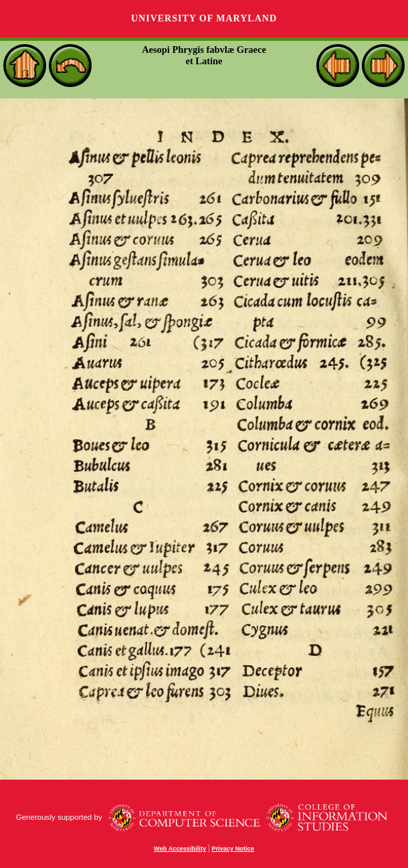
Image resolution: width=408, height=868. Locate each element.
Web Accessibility (180, 849)
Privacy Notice (233, 849)
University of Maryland (204, 18)
